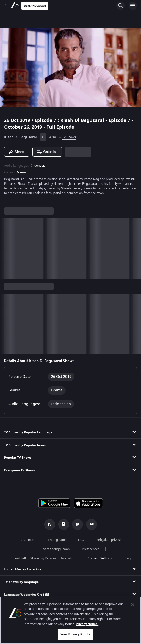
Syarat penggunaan (56, 549)
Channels (27, 540)
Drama (21, 172)
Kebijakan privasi (109, 540)
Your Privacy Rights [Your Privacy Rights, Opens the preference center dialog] (75, 634)
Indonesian (39, 166)
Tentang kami (56, 540)
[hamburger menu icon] (133, 6)
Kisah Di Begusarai (20, 137)
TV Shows (69, 137)
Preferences (91, 549)
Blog (127, 558)
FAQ (81, 540)
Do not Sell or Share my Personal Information (43, 558)
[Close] (133, 605)
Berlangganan (35, 6)
